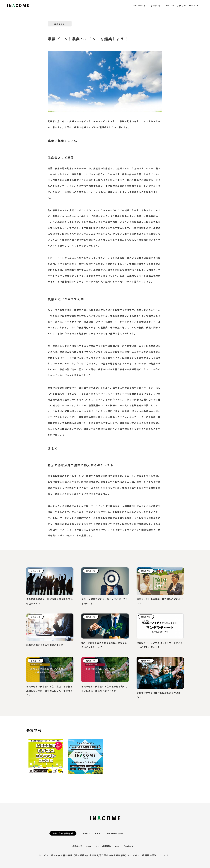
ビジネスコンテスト (93, 833)
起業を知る (60, 24)
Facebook (133, 846)
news (90, 846)
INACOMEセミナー (118, 833)
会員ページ (78, 846)
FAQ (121, 846)
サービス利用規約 (106, 846)
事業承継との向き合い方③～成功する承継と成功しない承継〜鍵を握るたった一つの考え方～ (49, 691)
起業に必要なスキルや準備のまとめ (45, 645)
